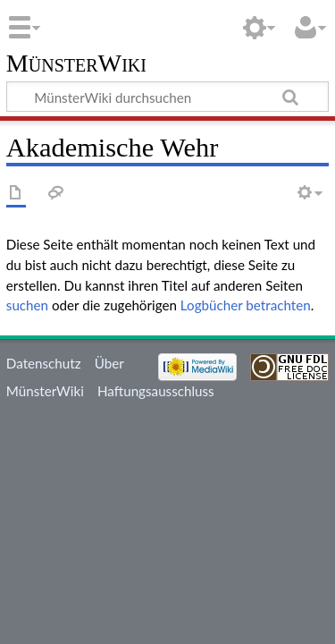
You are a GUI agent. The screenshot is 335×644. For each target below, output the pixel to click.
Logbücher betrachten (246, 305)
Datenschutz (44, 363)
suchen (27, 305)
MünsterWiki (76, 64)
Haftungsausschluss (156, 391)
